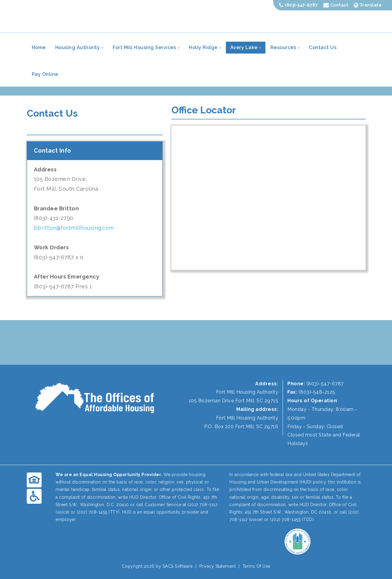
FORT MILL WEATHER (196, 342)
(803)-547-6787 (298, 5)
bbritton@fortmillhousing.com (74, 228)
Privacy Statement (218, 566)
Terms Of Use (256, 566)
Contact (336, 5)
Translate (368, 5)
